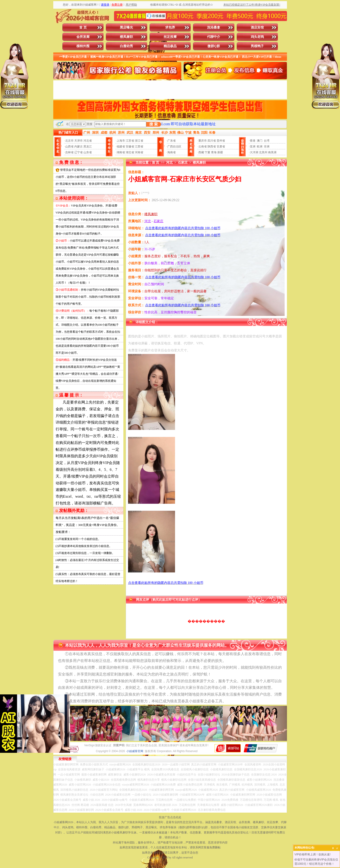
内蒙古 (79, 146)
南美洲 (272, 152)
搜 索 (154, 124)
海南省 (172, 152)
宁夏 (208, 152)
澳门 (260, 141)
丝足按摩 (170, 37)
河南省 (139, 152)
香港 (253, 141)
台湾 (267, 141)
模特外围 (83, 46)
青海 (214, 152)
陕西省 (212, 146)
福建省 (121, 146)
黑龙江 (88, 146)
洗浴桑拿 (214, 27)
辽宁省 (79, 152)
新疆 (220, 152)
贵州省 (221, 141)
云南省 (203, 146)
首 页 (83, 27)
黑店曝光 (126, 27)
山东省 (88, 152)
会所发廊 (83, 37)
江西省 (139, 146)
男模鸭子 (257, 46)
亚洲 (253, 146)
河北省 (88, 141)
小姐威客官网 (135, 751)
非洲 (267, 146)
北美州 (263, 152)
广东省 (172, 141)
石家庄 (183, 163)
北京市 (69, 141)
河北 (169, 163)
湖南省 (121, 152)
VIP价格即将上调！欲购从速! (313, 854)
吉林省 (69, 152)
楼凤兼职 (126, 37)
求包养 (170, 27)
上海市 (121, 141)
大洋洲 (254, 152)
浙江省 (139, 141)
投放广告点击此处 (170, 817)
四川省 (212, 141)
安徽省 (130, 146)
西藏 (201, 152)
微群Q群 (214, 46)
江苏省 (130, 141)
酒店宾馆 (257, 27)
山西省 (69, 146)
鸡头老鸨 (257, 37)
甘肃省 (221, 146)
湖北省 (130, 152)
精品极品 (170, 46)
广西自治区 (174, 146)
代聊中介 (214, 37)
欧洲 (260, 146)
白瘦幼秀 (126, 46)
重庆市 (203, 141)
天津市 (79, 141)
